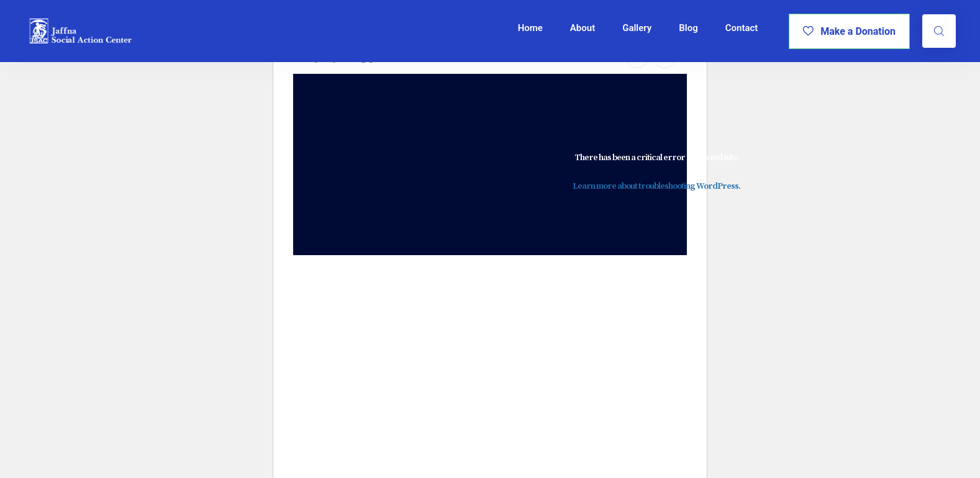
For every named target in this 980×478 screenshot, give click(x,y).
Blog (688, 28)
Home (530, 28)
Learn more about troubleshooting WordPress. (656, 186)
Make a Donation (849, 31)
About (583, 28)
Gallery (637, 28)
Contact (742, 28)
